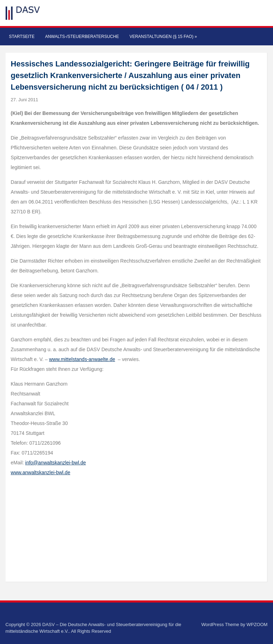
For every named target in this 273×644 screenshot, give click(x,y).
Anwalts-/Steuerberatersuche (82, 37)
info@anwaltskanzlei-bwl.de (56, 463)
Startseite (22, 37)
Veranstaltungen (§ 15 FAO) (163, 37)
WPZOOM (257, 624)
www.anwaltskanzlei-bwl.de (41, 472)
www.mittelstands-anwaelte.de (82, 359)
